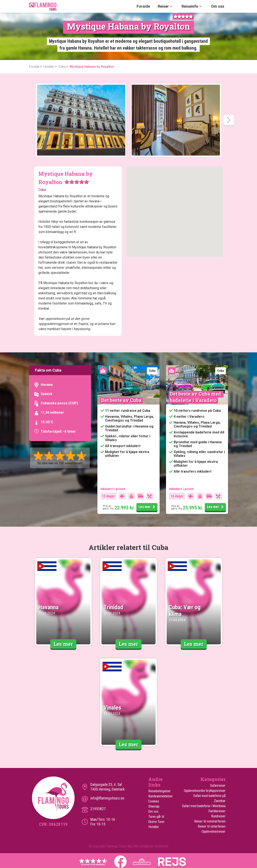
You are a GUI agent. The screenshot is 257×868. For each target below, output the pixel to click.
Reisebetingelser (160, 791)
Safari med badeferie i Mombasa (204, 806)
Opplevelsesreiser (214, 832)
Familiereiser (217, 811)
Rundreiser (218, 816)
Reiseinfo (192, 6)
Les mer (147, 507)
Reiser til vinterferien (212, 826)
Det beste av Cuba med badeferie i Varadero (196, 397)
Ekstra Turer (156, 822)
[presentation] (229, 120)
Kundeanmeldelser (161, 796)
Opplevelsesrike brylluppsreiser (205, 791)
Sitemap (154, 806)
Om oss (218, 6)
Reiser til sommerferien (210, 821)
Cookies (154, 801)
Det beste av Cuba (121, 400)
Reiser (166, 6)
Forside (143, 6)
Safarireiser (218, 786)
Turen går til (156, 817)
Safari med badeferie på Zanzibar (209, 798)
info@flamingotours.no (107, 798)
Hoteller (154, 827)
